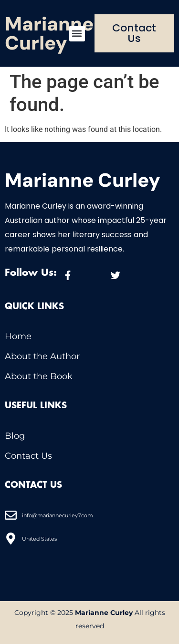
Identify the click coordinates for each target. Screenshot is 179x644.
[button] (77, 34)
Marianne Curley (49, 33)
